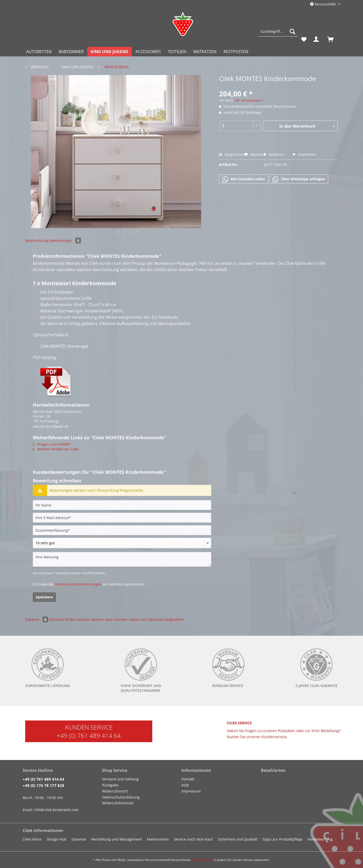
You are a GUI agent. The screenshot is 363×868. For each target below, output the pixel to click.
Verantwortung (320, 839)
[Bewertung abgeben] (122, 543)
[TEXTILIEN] (177, 52)
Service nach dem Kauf (193, 839)
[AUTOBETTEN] (39, 52)
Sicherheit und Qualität (238, 839)
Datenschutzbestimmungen (78, 584)
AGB (185, 785)
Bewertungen (65, 241)
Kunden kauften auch (95, 619)
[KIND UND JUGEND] (110, 52)
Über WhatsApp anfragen (299, 179)
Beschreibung (37, 241)
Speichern (44, 597)
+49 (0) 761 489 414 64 (89, 735)
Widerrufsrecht (115, 791)
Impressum (191, 791)
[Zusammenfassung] (122, 530)
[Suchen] (292, 31)
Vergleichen (232, 154)
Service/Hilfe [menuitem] (323, 4)
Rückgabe (110, 785)
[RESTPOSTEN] (236, 52)
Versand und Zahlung (120, 779)
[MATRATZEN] (205, 52)
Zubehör (37, 619)
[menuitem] (278, 34)
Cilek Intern (32, 839)
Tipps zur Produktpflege (282, 839)
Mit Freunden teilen (244, 179)
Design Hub (57, 839)
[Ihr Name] (122, 505)
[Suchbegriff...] (278, 31)
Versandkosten (202, 860)
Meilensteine (158, 839)
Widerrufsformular (118, 803)
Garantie (79, 839)
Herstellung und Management (116, 839)
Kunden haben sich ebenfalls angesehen (149, 619)
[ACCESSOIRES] (148, 52)
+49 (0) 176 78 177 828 (43, 785)
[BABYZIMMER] (71, 52)
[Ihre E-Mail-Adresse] (122, 518)
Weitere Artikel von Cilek (56, 449)
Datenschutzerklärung (121, 797)
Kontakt (188, 779)
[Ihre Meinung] (122, 559)
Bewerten (275, 154)
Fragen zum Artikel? (52, 444)
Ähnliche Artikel (63, 619)
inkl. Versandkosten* (249, 100)
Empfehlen (304, 154)
